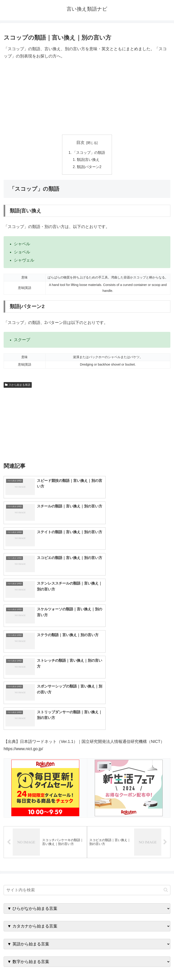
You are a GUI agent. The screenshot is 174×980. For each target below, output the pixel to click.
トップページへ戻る (44, 966)
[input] (87, 758)
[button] (166, 758)
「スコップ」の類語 (89, 153)
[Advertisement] (87, 97)
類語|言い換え (88, 160)
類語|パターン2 (89, 167)
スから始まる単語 (18, 386)
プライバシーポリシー (130, 966)
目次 (80, 143)
